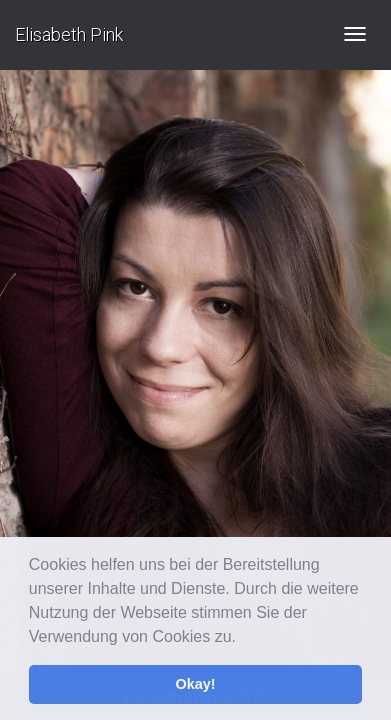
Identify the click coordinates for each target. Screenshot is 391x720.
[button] (243, 638)
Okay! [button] (196, 684)
